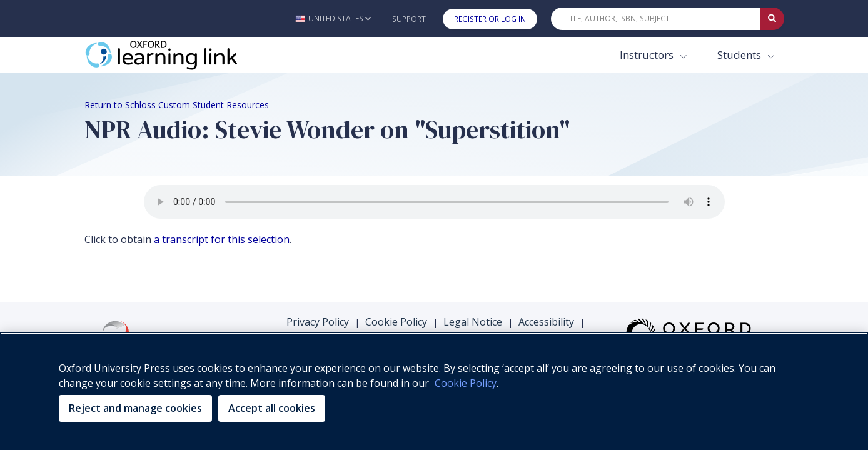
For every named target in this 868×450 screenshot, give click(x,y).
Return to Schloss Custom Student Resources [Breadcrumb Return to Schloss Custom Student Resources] (177, 105)
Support (409, 19)
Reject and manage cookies (135, 408)
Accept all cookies (272, 408)
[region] (434, 391)
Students (740, 55)
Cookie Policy (396, 322)
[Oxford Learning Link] (178, 55)
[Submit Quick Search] (772, 19)
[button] (333, 18)
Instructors (648, 55)
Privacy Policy (318, 322)
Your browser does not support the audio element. (434, 202)
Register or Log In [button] (490, 19)
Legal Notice (473, 322)
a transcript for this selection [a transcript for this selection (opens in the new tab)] (222, 239)
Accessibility (546, 322)
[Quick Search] (656, 19)
